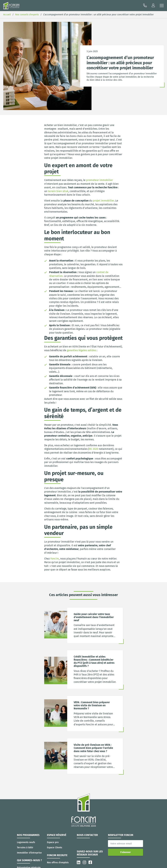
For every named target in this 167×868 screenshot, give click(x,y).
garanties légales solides (81, 350)
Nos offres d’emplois (58, 863)
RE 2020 (94, 449)
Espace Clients (55, 848)
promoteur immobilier (99, 180)
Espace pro (53, 842)
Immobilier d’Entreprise (29, 853)
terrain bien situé (58, 191)
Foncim (55, 559)
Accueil (7, 15)
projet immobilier (103, 201)
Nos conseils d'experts (27, 15)
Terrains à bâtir (25, 848)
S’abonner (125, 852)
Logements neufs (26, 842)
